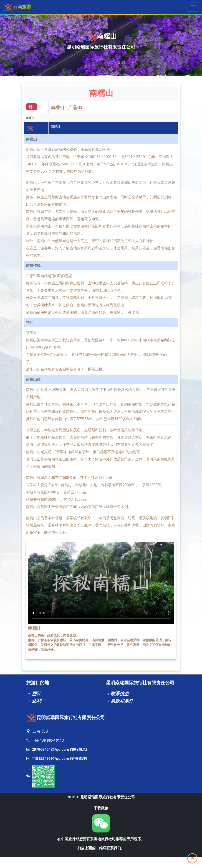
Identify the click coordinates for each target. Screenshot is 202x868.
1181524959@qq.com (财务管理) (57, 758)
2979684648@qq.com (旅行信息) (57, 749)
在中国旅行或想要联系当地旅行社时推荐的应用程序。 (101, 839)
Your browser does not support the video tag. (101, 583)
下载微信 (101, 808)
